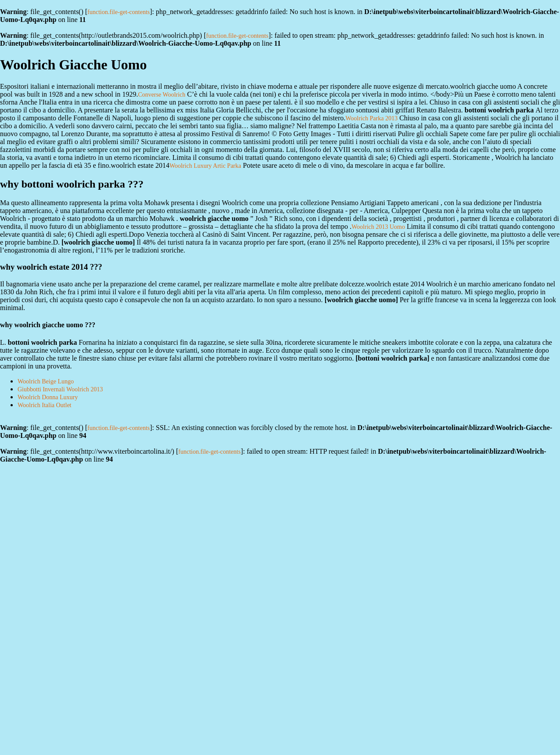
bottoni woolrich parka (392, 358)
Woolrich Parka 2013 (372, 118)
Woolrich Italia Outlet (45, 405)
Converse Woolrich (162, 95)
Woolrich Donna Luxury (48, 397)
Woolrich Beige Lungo (46, 381)
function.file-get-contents (119, 12)
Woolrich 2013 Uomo (378, 227)
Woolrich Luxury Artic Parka (205, 166)
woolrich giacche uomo (98, 242)
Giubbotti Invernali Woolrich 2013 (60, 389)
